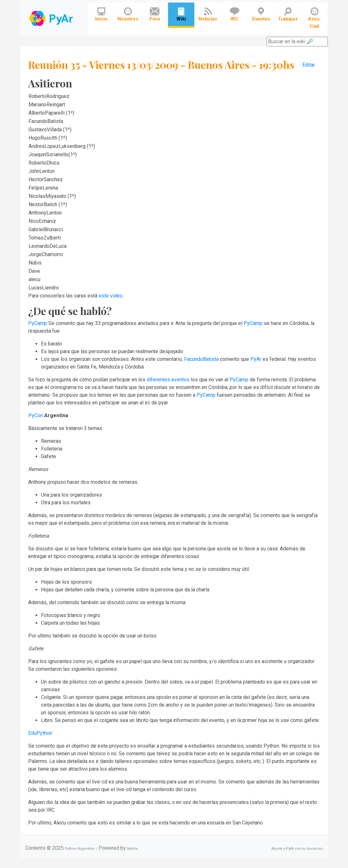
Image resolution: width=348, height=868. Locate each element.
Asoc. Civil (315, 18)
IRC (235, 15)
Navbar (52, 18)
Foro (155, 15)
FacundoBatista (201, 359)
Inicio (101, 15)
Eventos (261, 15)
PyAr (256, 359)
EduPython (40, 733)
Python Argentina (80, 849)
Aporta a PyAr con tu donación (297, 849)
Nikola (132, 849)
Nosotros (128, 15)
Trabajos (288, 15)
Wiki (181, 15)
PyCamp (38, 323)
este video (111, 296)
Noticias (208, 15)
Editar (309, 65)
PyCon (36, 415)
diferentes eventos (168, 380)
